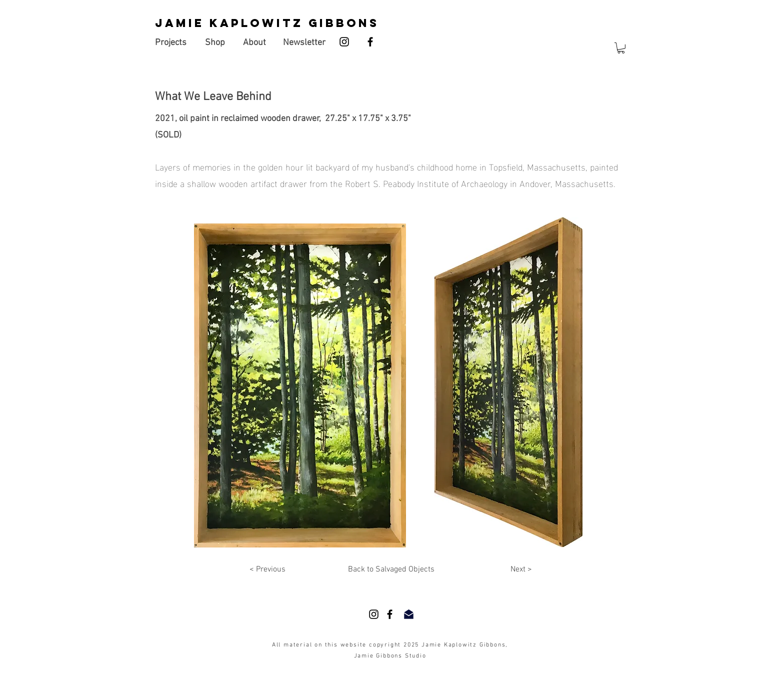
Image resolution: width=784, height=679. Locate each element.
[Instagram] (344, 42)
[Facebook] (370, 42)
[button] (621, 48)
